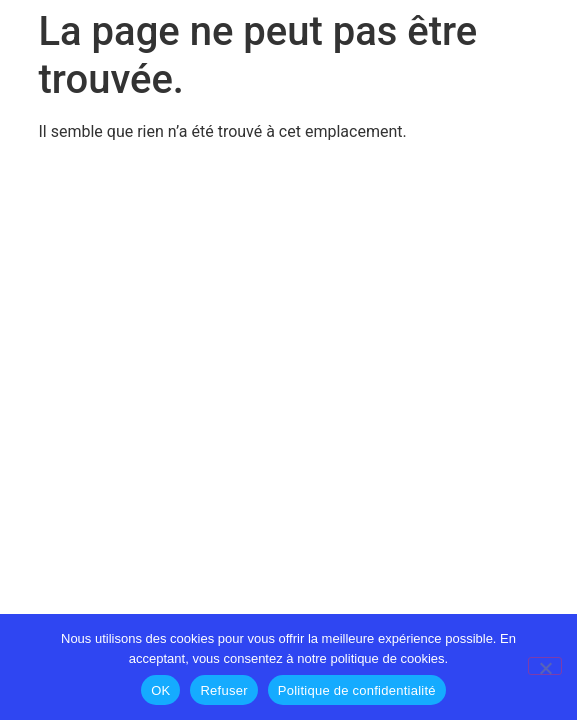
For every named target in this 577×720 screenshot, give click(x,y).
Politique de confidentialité (357, 690)
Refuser (223, 690)
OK (160, 690)
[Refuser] (545, 666)
